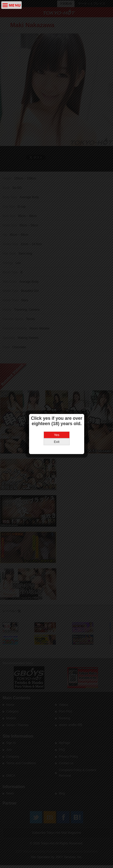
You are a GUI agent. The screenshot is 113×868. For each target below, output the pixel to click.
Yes (56, 415)
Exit (57, 422)
